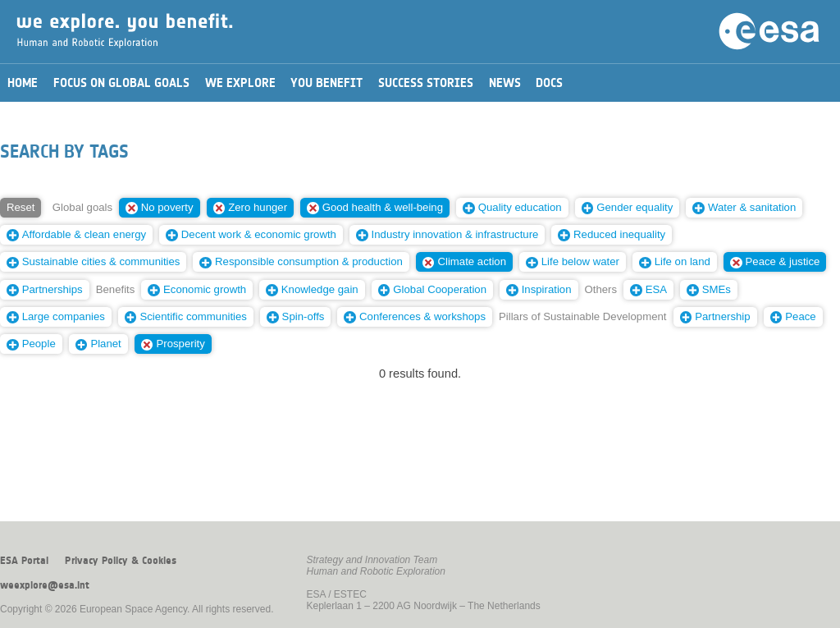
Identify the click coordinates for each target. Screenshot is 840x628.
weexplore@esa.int (45, 585)
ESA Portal (24, 561)
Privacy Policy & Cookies (121, 561)
